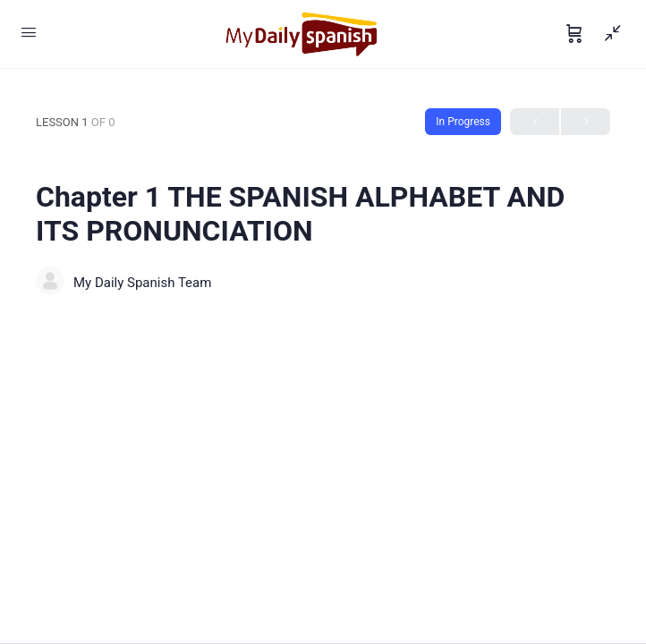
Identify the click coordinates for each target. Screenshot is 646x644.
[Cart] (574, 34)
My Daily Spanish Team (142, 283)
